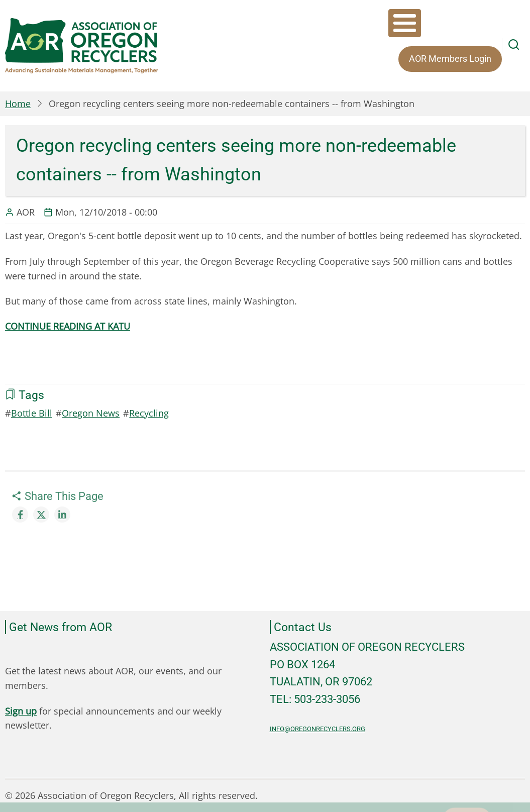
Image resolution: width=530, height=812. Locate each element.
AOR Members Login (450, 59)
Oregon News (91, 413)
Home (18, 104)
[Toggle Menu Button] (405, 23)
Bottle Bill (32, 413)
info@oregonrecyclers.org (317, 729)
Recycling (149, 413)
